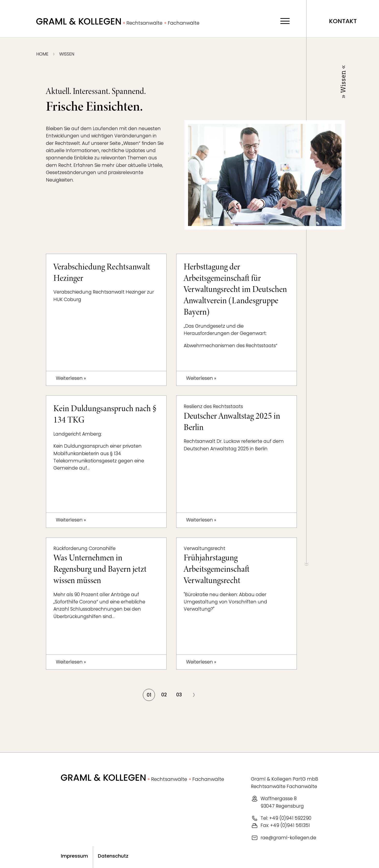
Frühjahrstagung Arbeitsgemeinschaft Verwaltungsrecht (217, 569)
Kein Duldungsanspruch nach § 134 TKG (105, 414)
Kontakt (343, 21)
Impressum (74, 856)
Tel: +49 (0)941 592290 (286, 818)
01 (149, 695)
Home (42, 54)
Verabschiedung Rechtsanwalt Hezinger (102, 272)
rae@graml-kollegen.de (288, 838)
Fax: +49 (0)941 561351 (285, 825)
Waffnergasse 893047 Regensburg (282, 802)
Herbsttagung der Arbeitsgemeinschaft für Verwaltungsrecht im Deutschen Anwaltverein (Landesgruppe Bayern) (235, 289)
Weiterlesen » (71, 378)
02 (164, 695)
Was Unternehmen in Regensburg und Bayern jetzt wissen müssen (100, 569)
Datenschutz (113, 856)
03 (179, 695)
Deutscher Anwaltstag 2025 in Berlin (232, 422)
